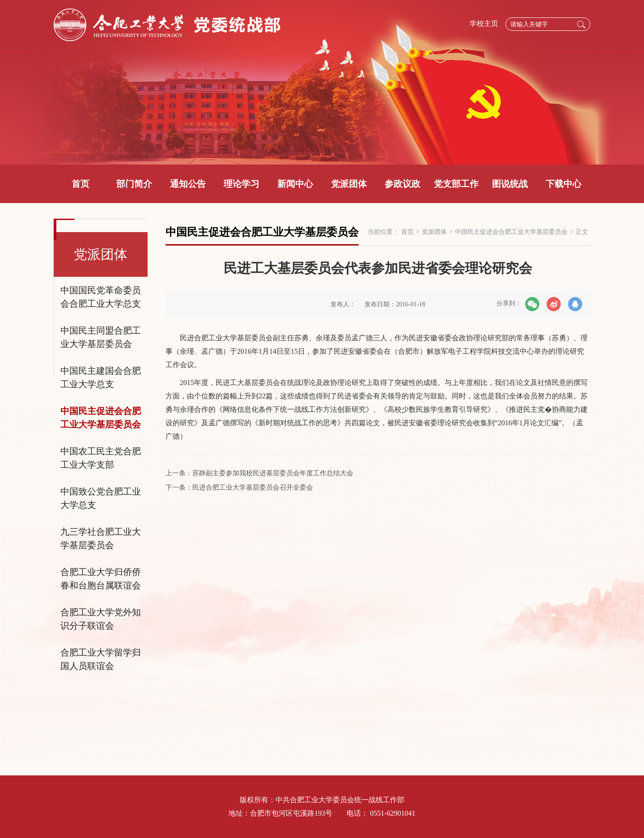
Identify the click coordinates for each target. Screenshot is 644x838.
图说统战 (510, 184)
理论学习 (241, 184)
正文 (582, 232)
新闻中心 (295, 184)
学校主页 (484, 23)
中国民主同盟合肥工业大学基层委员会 (101, 337)
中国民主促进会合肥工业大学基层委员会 (101, 418)
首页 (80, 184)
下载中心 (563, 184)
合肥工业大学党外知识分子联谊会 (101, 619)
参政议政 (402, 184)
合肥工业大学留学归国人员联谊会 (101, 659)
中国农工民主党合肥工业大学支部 (101, 458)
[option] (322, 82)
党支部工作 (456, 184)
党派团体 (349, 184)
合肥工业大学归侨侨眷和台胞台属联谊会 (101, 579)
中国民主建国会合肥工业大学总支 (101, 377)
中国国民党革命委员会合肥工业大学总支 (101, 297)
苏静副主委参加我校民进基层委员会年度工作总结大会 (273, 473)
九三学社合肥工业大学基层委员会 (101, 538)
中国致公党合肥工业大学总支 (101, 498)
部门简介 (134, 184)
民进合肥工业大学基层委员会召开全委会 (253, 487)
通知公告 (188, 184)
